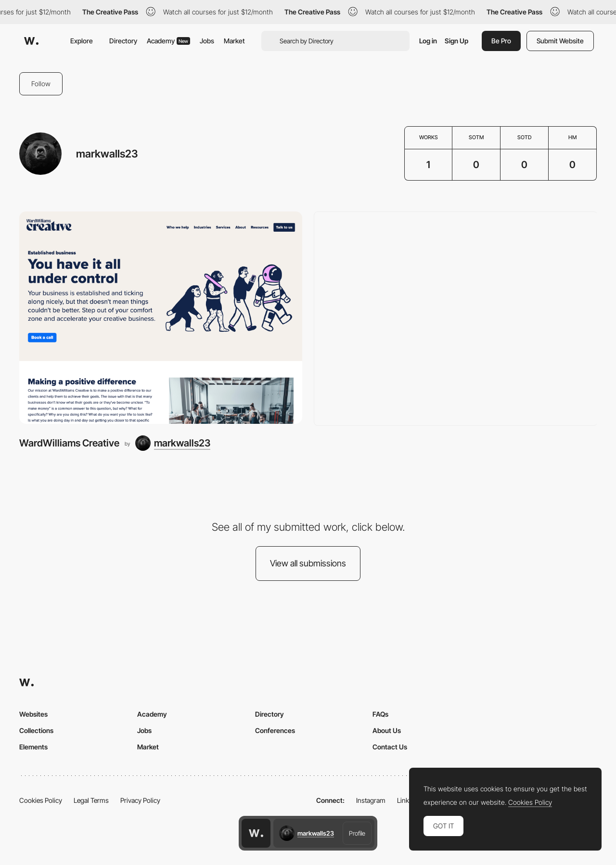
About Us (387, 730)
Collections (36, 730)
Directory (123, 41)
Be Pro (501, 41)
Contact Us (390, 747)
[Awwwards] (31, 41)
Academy (168, 41)
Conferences (275, 730)
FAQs (380, 714)
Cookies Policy (41, 800)
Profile (357, 833)
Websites (33, 714)
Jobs (207, 41)
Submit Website (560, 41)
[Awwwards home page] (256, 833)
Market (234, 41)
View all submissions (308, 563)
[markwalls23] (173, 443)
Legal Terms (91, 800)
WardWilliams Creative (69, 443)
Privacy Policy (140, 800)
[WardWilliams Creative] (161, 318)
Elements (33, 747)
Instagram (371, 800)
